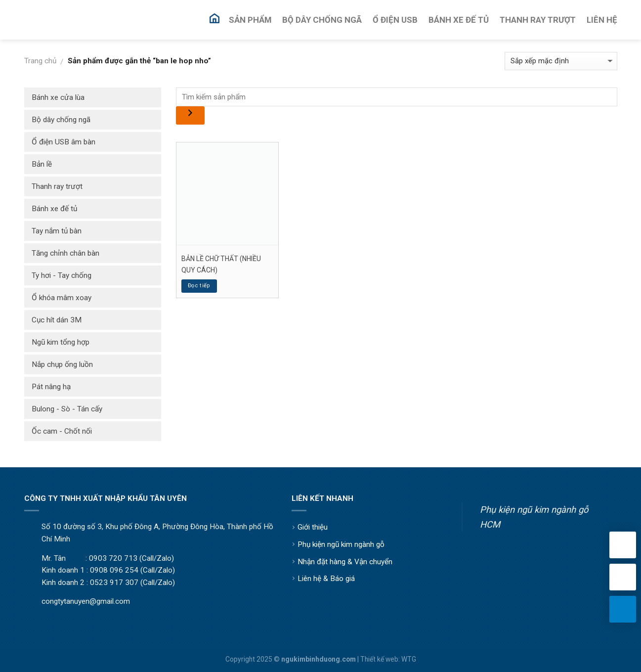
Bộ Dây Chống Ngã (322, 20)
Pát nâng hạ (51, 387)
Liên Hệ (602, 20)
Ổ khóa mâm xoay (62, 298)
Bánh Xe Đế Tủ (459, 20)
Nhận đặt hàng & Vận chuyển (345, 562)
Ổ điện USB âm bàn (64, 142)
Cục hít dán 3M (57, 320)
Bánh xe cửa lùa (58, 97)
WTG (409, 659)
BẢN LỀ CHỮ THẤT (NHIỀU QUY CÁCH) (221, 264)
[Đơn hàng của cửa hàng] (561, 61)
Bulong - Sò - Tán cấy (67, 409)
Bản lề (42, 164)
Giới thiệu (313, 527)
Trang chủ (40, 61)
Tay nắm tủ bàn (57, 231)
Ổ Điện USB (395, 20)
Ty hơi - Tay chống (62, 275)
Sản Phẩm (250, 20)
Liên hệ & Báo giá (326, 579)
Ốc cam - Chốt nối (62, 431)
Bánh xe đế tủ (54, 209)
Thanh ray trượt (57, 186)
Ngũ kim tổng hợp (61, 342)
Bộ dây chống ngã (61, 120)
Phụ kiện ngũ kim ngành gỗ (341, 544)
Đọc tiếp (199, 286)
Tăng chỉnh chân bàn (65, 253)
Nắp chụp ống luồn (62, 364)
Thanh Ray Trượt (538, 20)
